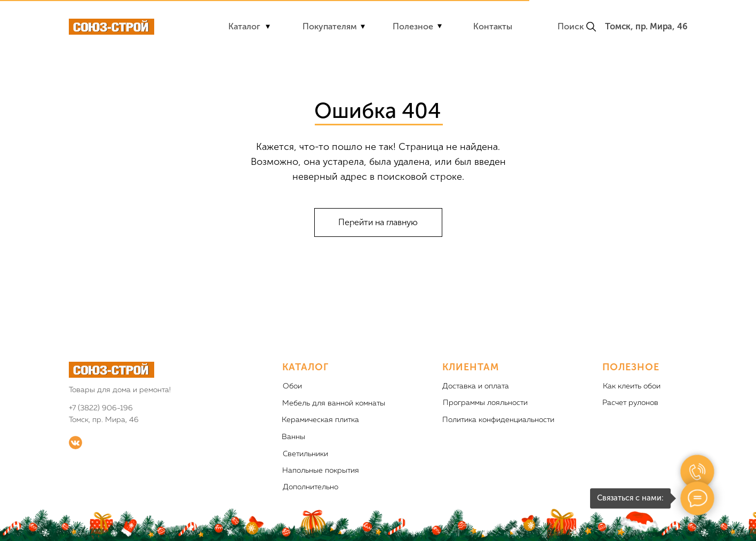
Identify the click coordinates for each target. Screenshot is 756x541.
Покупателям (330, 26)
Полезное (413, 26)
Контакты (493, 26)
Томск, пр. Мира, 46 (646, 26)
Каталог (244, 26)
